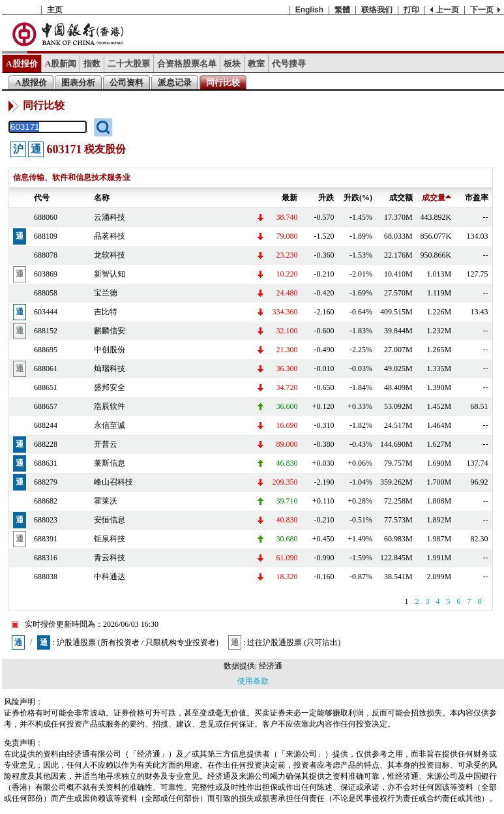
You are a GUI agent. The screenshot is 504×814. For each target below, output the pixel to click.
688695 (46, 350)
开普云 (106, 444)
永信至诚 (110, 425)
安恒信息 (110, 520)
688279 (46, 482)
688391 (46, 539)
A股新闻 (61, 64)
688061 (46, 369)
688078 (46, 255)
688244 (46, 425)
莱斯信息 (110, 463)
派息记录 (175, 83)
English (309, 10)
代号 (42, 198)
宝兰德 (106, 293)
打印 (411, 10)
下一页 (482, 10)
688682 (46, 501)
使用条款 (253, 681)
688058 (46, 293)
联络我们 (377, 10)
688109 (46, 236)
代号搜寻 (289, 64)
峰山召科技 (113, 482)
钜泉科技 (110, 539)
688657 (46, 406)
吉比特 (106, 312)
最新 (289, 198)
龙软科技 (110, 255)
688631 (46, 463)
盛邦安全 (110, 387)
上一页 (447, 10)
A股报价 (22, 64)
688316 (46, 558)
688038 (46, 577)
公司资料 (126, 83)
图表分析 (78, 83)
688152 (46, 331)
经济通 (271, 666)
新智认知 (110, 274)
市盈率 (477, 198)
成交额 (401, 198)
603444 (46, 312)
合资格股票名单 (187, 64)
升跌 (326, 198)
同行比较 (223, 83)
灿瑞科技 (110, 369)
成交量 (437, 198)
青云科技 (110, 558)
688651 (46, 387)
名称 (102, 198)
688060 (46, 217)
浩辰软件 (110, 406)
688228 (46, 444)
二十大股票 (129, 64)
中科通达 (110, 577)
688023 (46, 520)
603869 (46, 274)
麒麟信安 (110, 331)
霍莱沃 (106, 501)
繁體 (342, 10)
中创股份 (110, 350)
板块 (232, 64)
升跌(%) (358, 198)
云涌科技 (110, 217)
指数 (92, 64)
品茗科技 (110, 236)
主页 (55, 10)
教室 (256, 64)
